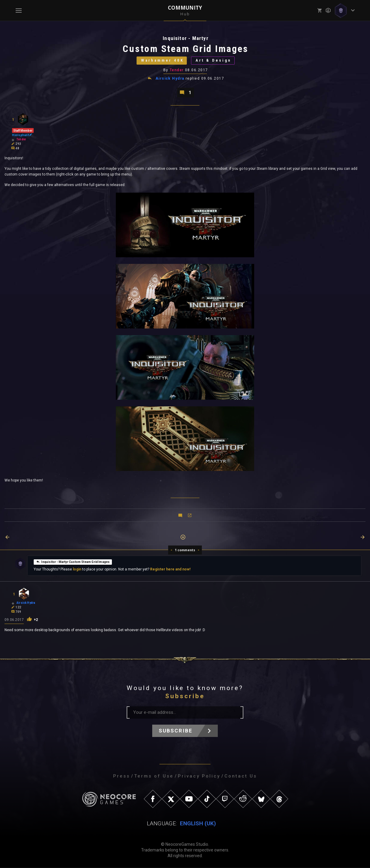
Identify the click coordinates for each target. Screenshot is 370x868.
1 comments (185, 550)
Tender (177, 70)
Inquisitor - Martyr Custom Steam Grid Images (73, 562)
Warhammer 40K (162, 61)
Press (122, 776)
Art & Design (214, 61)
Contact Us (241, 776)
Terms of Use (154, 776)
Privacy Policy (199, 776)
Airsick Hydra (170, 78)
